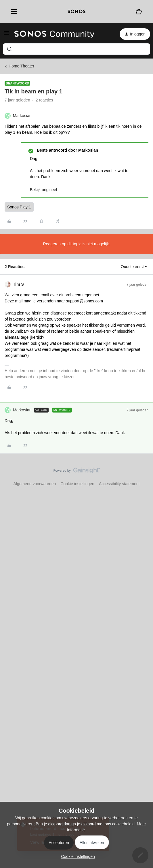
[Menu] (13, 12)
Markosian (22, 116)
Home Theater (21, 66)
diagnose (59, 313)
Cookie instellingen (77, 484)
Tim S (18, 284)
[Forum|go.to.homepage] (54, 34)
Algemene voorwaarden (35, 484)
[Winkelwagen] (139, 12)
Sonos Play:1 (19, 207)
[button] (6, 35)
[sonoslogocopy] (77, 12)
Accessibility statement (119, 484)
